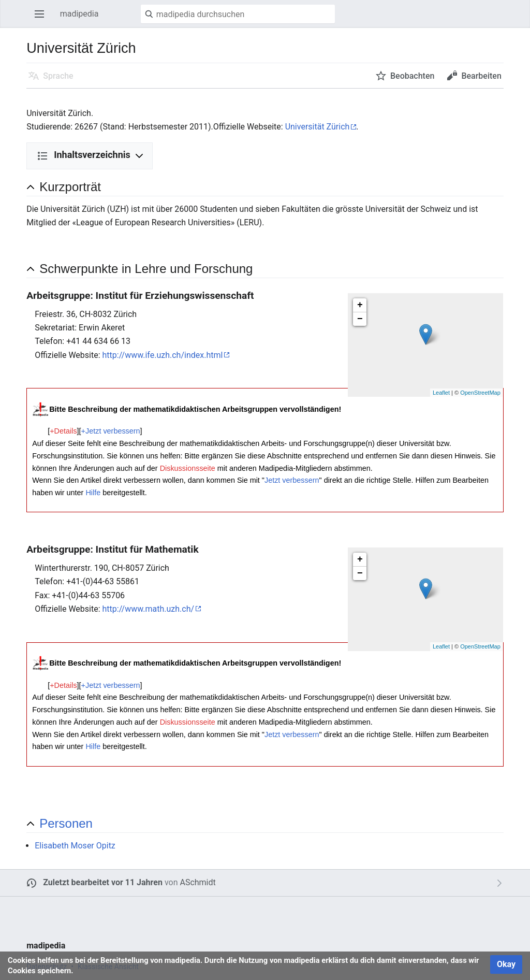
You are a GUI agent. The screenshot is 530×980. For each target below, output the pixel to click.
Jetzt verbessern (292, 480)
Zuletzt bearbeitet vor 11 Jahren (103, 882)
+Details (63, 431)
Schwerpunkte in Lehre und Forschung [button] (146, 269)
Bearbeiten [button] (481, 76)
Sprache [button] (58, 76)
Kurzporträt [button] (70, 187)
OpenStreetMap (480, 393)
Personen (66, 823)
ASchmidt (197, 882)
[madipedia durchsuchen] (238, 14)
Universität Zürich (318, 127)
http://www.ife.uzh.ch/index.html (163, 355)
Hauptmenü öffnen (42, 19)
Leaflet (441, 393)
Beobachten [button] (412, 76)
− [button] (360, 319)
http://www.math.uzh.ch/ (149, 609)
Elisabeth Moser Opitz (75, 846)
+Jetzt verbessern (111, 431)
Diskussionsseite (188, 468)
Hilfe (93, 493)
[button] (271, 823)
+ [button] (360, 305)
